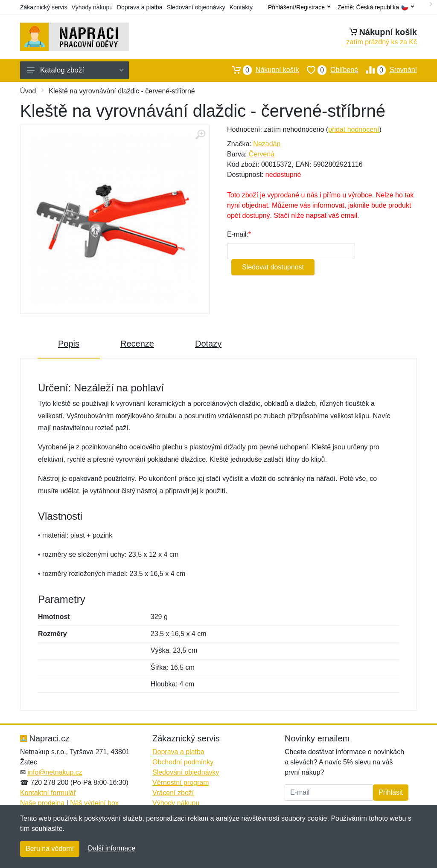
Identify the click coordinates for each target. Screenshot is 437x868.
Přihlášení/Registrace (299, 7)
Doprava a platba (140, 7)
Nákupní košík (261, 70)
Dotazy (208, 344)
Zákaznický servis (44, 7)
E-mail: (238, 234)
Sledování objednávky (196, 7)
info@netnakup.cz (55, 772)
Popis (69, 344)
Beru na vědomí (50, 849)
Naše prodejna (42, 803)
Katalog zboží (75, 70)
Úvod (28, 91)
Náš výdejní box (94, 803)
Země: (376, 7)
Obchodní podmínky (183, 762)
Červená (262, 154)
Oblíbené (328, 70)
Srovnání (387, 70)
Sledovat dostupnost (273, 267)
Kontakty (241, 7)
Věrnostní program (181, 783)
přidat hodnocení (354, 129)
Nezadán (267, 144)
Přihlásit (391, 792)
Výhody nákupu (92, 7)
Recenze (137, 344)
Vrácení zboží (173, 793)
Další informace (112, 848)
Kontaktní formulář (48, 793)
